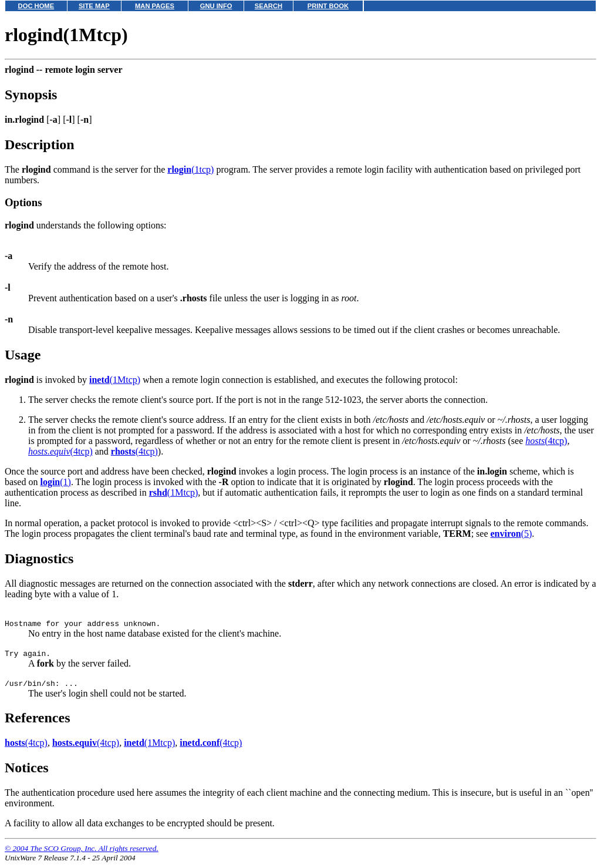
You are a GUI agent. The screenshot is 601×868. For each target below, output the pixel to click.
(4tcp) (546, 441)
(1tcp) (190, 169)
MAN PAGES (155, 6)
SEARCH (269, 6)
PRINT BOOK (328, 6)
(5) (511, 534)
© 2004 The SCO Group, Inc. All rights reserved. (82, 854)
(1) (55, 482)
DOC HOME (36, 6)
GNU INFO (216, 6)
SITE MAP (94, 6)
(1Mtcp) (115, 380)
